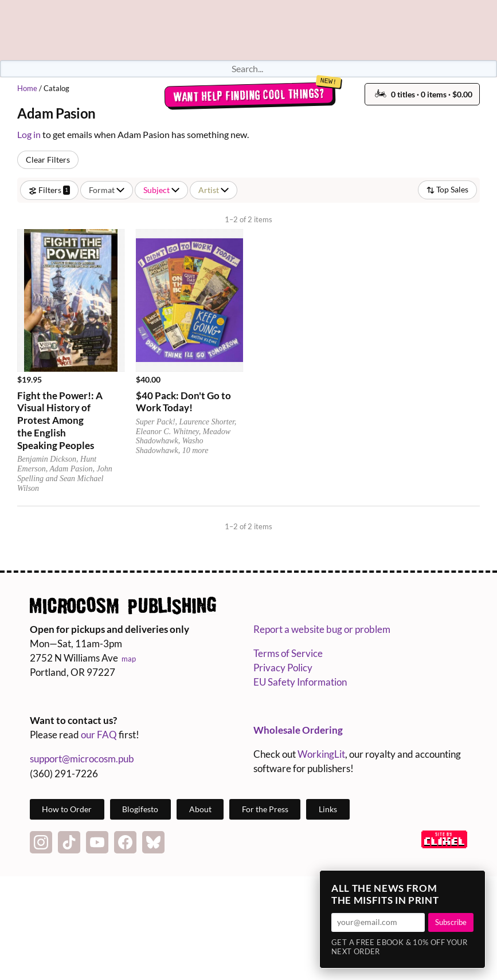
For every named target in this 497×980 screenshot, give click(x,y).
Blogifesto (140, 809)
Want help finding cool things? (248, 95)
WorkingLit (321, 754)
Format (107, 190)
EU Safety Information (300, 682)
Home (27, 88)
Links (328, 809)
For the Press (265, 809)
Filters (49, 190)
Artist (214, 190)
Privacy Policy (283, 668)
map (129, 659)
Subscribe (451, 922)
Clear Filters (48, 160)
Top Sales (447, 189)
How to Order (67, 809)
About (200, 809)
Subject (161, 190)
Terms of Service (288, 653)
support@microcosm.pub (82, 759)
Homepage (249, 30)
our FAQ (99, 735)
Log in (29, 134)
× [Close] (473, 883)
